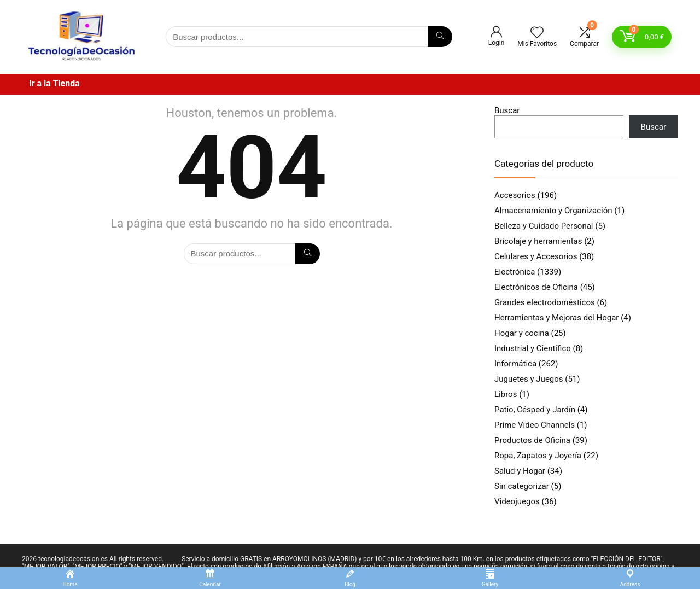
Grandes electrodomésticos (545, 302)
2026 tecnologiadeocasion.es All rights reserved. (93, 559)
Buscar (507, 110)
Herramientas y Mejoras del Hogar (556, 318)
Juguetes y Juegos (529, 379)
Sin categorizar (522, 486)
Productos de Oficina (532, 440)
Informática (515, 364)
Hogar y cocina (522, 333)
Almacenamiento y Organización (553, 211)
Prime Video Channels (535, 425)
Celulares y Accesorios (536, 256)
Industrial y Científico (533, 348)
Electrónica (515, 272)
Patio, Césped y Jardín (535, 410)
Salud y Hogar (520, 471)
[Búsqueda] (440, 37)
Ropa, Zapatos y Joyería (538, 456)
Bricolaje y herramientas (538, 241)
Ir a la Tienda (54, 83)
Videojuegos (517, 501)
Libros (506, 394)
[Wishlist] (537, 33)
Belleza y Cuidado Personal (544, 226)
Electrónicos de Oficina (536, 287)
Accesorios (515, 195)
